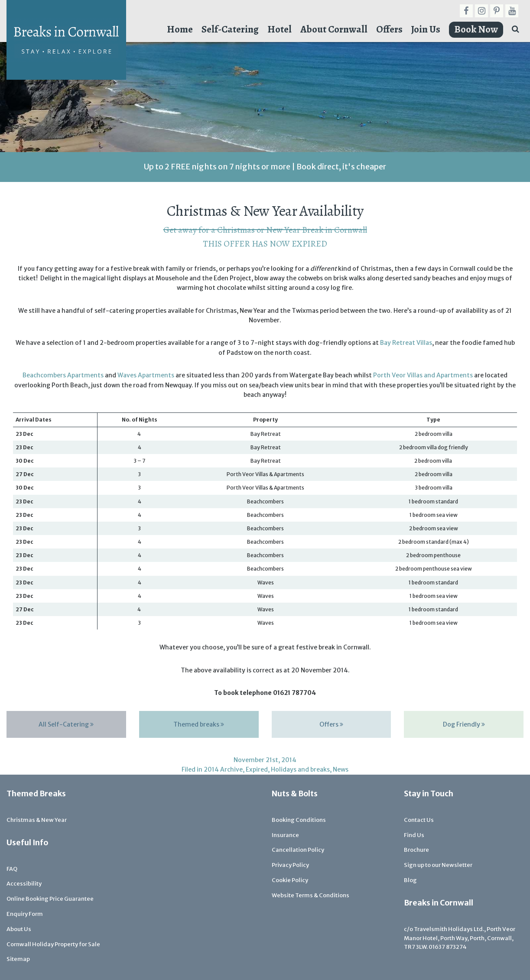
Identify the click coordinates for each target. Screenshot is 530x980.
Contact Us (419, 820)
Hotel (280, 29)
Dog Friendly (464, 724)
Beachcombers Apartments (63, 375)
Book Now (476, 29)
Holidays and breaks (300, 769)
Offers (389, 29)
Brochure (416, 850)
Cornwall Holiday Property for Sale (53, 944)
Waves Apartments (146, 375)
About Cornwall (334, 29)
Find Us (414, 835)
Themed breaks (199, 724)
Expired (257, 769)
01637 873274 (448, 947)
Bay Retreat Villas (406, 343)
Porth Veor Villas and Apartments (423, 375)
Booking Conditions (299, 820)
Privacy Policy (290, 865)
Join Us (426, 29)
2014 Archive (223, 769)
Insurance (285, 835)
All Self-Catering (66, 724)
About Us (19, 929)
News (341, 769)
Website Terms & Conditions (311, 895)
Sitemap (18, 959)
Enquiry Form (25, 914)
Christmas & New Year (37, 820)
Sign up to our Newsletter (438, 865)
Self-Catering (230, 29)
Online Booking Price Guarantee (50, 899)
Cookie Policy (290, 880)
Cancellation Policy (298, 850)
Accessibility (24, 884)
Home (180, 29)
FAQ (12, 869)
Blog (410, 880)
